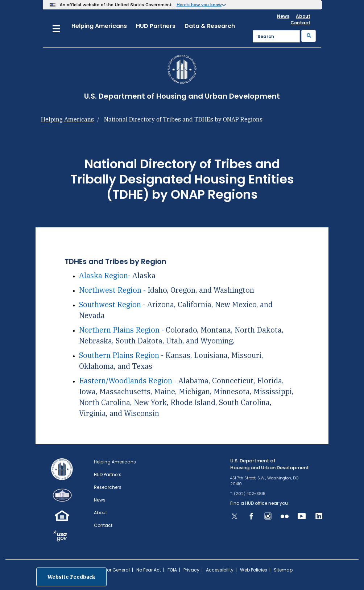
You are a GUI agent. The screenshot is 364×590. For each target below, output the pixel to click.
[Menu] (56, 28)
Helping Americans (99, 26)
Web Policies (254, 570)
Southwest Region (110, 304)
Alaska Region (104, 275)
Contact (300, 23)
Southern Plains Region (120, 355)
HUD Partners (156, 26)
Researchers (108, 487)
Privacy (191, 570)
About (303, 16)
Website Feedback (71, 577)
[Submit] (309, 36)
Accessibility (220, 570)
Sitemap (283, 570)
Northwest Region (110, 290)
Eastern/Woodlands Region (126, 381)
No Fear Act (149, 570)
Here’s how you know (199, 5)
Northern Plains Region (119, 330)
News (283, 16)
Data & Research (210, 26)
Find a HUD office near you (259, 503)
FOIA (172, 570)
